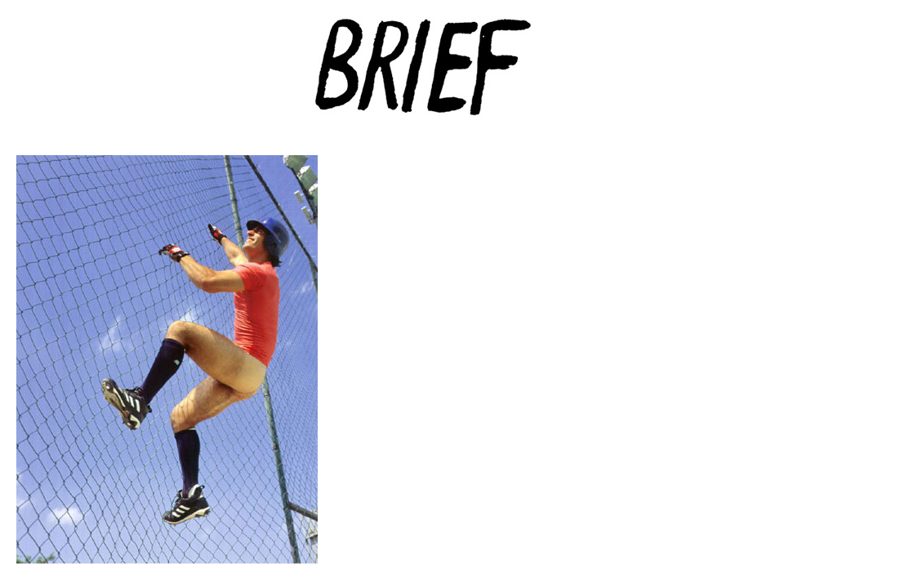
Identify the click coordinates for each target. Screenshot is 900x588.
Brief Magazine (450, 78)
